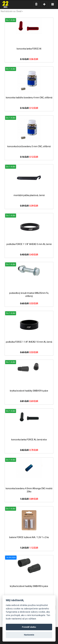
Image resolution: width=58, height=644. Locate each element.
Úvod (19, 11)
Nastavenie (29, 635)
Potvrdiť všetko (29, 627)
